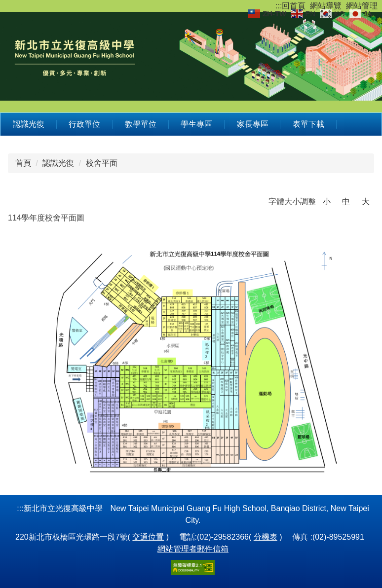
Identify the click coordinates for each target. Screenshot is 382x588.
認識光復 (58, 163)
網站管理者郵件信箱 (193, 549)
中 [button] (346, 202)
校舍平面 (102, 163)
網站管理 (362, 6)
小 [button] (327, 202)
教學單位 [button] (141, 124)
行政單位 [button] (84, 124)
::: (279, 6)
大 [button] (366, 202)
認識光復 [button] (29, 124)
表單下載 (308, 124)
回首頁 (294, 6)
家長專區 (253, 124)
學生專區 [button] (196, 124)
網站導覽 (326, 6)
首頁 (23, 163)
